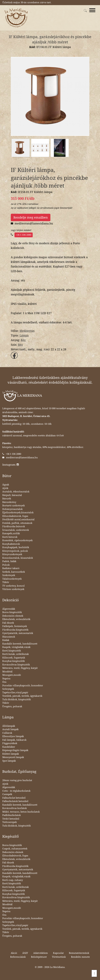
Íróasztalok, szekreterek (16, 530)
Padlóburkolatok (12, 815)
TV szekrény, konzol (13, 586)
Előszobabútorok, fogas (15, 516)
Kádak (6, 640)
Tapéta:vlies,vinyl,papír (15, 693)
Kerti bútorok (10, 537)
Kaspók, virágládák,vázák (16, 647)
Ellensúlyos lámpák (13, 736)
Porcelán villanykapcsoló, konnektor (23, 686)
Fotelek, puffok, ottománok (17, 523)
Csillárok (7, 733)
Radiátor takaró (11, 568)
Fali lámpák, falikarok (14, 740)
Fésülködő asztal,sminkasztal (18, 520)
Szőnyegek (8, 689)
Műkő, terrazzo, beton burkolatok (21, 812)
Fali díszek (8, 623)
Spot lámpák (9, 761)
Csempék (7, 794)
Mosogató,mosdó (12, 675)
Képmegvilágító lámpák (15, 750)
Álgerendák (9, 609)
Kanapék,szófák (11, 533)
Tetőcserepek (10, 822)
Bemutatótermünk (79, 953)
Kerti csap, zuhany (13, 880)
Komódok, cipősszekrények (17, 540)
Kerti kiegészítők (12, 651)
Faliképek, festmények (15, 626)
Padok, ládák (9, 561)
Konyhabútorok (11, 544)
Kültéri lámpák (11, 754)
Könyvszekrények (12, 554)
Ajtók (5, 488)
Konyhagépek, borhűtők (16, 547)
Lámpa (24, 335)
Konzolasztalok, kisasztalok (18, 558)
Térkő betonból (11, 819)
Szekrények (9, 575)
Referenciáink (18, 957)
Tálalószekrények (12, 579)
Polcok (6, 565)
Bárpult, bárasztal (12, 495)
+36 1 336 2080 (24, 235)
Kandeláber (9, 747)
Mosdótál (7, 672)
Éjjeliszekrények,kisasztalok (18, 513)
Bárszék (7, 499)
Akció (14, 953)
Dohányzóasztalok (12, 509)
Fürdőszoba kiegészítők (15, 630)
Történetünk (59, 957)
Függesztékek (10, 743)
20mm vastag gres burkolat (17, 780)
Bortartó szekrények (14, 506)
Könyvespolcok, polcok (15, 551)
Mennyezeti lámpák (13, 757)
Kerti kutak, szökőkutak (16, 654)
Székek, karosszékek (14, 572)
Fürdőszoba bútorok (14, 526)
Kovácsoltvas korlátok (15, 808)
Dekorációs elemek (13, 616)
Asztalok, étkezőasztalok (16, 492)
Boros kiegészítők (12, 612)
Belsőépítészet (39, 957)
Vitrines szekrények (13, 589)
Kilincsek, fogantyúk (14, 658)
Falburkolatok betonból (15, 801)
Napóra (6, 679)
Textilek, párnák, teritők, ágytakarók (22, 696)
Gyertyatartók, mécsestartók (18, 633)
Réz (23, 340)
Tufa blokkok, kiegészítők (17, 699)
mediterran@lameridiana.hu (22, 458)
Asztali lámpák (10, 729)
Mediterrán (27, 331)
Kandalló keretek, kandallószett (20, 644)
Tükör (6, 582)
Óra (4, 682)
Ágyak (6, 485)
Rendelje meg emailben (31, 217)
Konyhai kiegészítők (14, 661)
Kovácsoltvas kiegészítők (16, 665)
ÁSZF (25, 953)
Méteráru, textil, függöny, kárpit (20, 668)
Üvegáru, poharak (12, 706)
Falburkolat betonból (14, 798)
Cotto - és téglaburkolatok (16, 791)
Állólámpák (9, 726)
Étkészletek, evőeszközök (16, 619)
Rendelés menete (80, 957)
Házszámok (9, 637)
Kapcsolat (58, 953)
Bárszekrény (9, 502)
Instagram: (11, 465)
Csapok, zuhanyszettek (15, 849)
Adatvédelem (41, 953)
